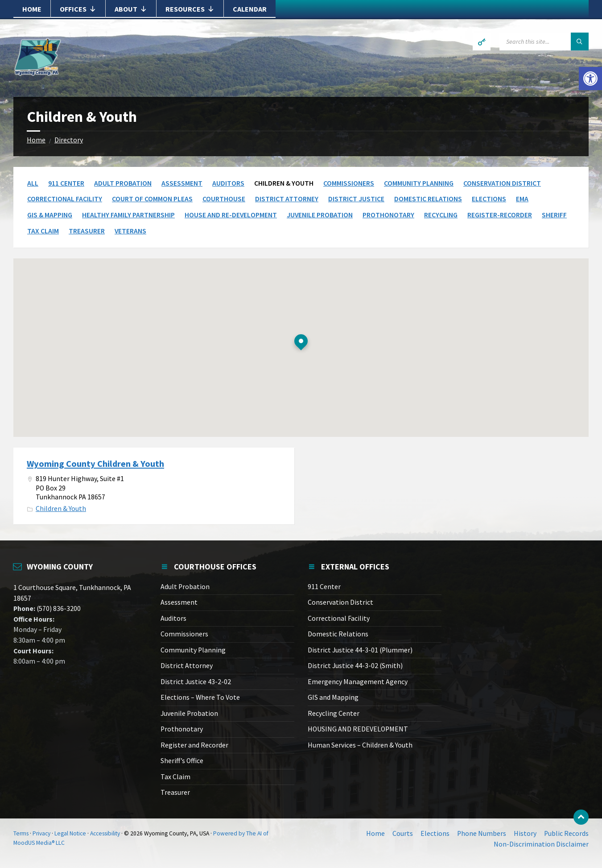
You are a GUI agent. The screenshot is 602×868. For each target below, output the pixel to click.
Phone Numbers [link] (482, 833)
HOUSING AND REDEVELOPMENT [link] (358, 729)
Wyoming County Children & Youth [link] (95, 464)
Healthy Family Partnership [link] (128, 215)
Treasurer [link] (87, 231)
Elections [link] (489, 199)
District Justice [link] (356, 199)
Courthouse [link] (224, 199)
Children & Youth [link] (61, 509)
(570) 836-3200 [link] (58, 608)
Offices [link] (78, 9)
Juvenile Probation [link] (320, 215)
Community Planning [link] (419, 183)
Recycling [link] (441, 215)
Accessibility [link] (105, 833)
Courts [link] (403, 833)
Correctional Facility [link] (65, 199)
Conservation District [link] (502, 183)
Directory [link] (69, 140)
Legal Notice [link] (70, 833)
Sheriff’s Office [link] (182, 761)
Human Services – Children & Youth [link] (360, 745)
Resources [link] (190, 9)
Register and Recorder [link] (194, 745)
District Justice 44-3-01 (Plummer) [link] (360, 650)
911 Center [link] (66, 183)
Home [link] (32, 9)
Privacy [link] (41, 833)
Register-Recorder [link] (500, 215)
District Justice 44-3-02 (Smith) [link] (355, 666)
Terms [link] (21, 833)
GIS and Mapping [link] (333, 697)
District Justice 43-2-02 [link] (196, 682)
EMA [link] (522, 199)
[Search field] (544, 42)
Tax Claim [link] (43, 231)
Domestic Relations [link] (428, 199)
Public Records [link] (566, 833)
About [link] (131, 9)
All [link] (33, 183)
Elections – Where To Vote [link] (200, 697)
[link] (590, 79)
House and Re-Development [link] (231, 215)
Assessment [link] (182, 183)
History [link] (525, 833)
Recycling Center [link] (334, 713)
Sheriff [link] (554, 215)
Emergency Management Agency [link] (358, 682)
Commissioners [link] (349, 183)
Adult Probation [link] (123, 183)
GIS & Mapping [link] (50, 215)
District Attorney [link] (287, 199)
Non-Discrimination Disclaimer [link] (541, 844)
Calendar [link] (250, 9)
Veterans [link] (130, 231)
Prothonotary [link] (388, 215)
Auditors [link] (228, 183)
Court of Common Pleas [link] (152, 199)
